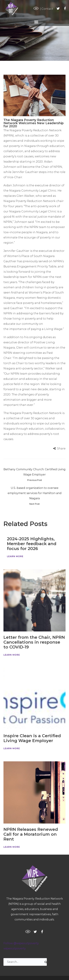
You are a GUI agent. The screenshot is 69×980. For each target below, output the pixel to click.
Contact (47, 9)
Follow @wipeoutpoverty (21, 943)
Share (61, 448)
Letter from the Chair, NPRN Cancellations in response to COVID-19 (34, 642)
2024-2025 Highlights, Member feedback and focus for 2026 (32, 544)
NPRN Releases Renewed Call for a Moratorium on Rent (31, 834)
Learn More (15, 556)
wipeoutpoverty (15, 948)
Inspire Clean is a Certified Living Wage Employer (32, 738)
